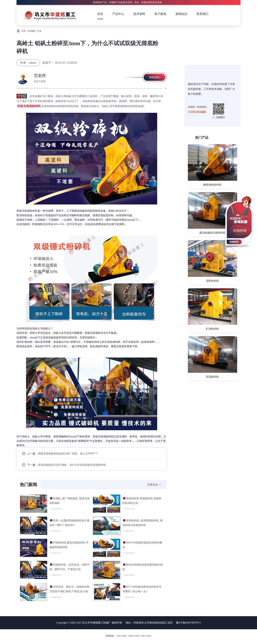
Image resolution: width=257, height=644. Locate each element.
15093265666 (197, 112)
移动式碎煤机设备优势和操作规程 (143, 567)
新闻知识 (181, 14)
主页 (23, 31)
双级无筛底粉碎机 (29, 106)
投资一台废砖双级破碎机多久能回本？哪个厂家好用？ (69, 523)
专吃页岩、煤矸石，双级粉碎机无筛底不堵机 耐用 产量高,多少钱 (69, 589)
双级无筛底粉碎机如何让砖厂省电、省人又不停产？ (68, 453)
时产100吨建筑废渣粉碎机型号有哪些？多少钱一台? (142, 589)
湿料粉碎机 (212, 281)
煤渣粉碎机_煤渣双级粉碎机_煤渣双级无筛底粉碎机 (143, 523)
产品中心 (118, 14)
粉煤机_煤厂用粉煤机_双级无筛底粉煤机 (69, 501)
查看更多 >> (154, 485)
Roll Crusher (122, 636)
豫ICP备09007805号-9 (188, 623)
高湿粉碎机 (212, 377)
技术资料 (139, 14)
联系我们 (202, 14)
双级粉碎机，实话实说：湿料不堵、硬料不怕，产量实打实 (69, 567)
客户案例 (160, 14)
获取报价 (155, 77)
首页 (100, 14)
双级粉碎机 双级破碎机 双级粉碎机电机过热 (142, 501)
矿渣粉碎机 (212, 329)
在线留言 (234, 242)
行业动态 (31, 31)
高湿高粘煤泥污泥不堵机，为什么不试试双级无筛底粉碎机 (72, 465)
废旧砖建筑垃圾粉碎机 (212, 233)
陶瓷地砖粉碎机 (212, 185)
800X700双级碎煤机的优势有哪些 (142, 545)
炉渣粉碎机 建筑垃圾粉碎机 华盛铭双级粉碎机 (69, 545)
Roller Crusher (134, 636)
